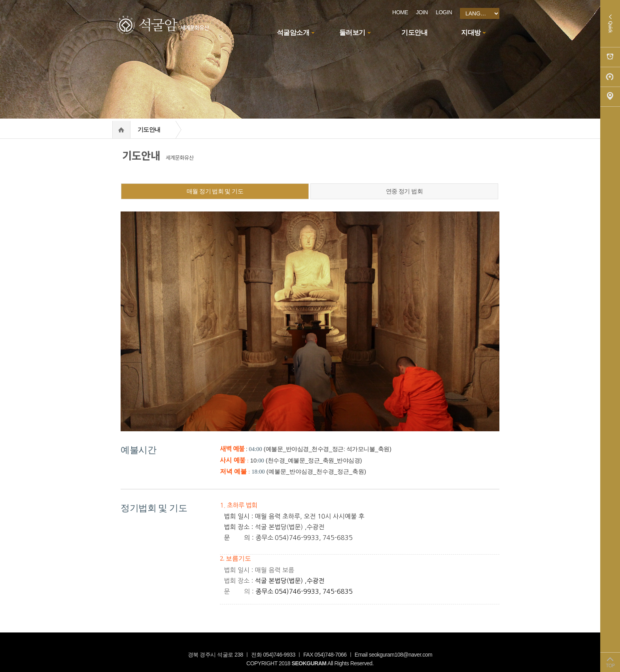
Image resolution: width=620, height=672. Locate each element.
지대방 (471, 33)
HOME (400, 12)
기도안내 (414, 33)
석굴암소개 (293, 33)
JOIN (422, 12)
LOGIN (444, 12)
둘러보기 (352, 33)
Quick (610, 24)
